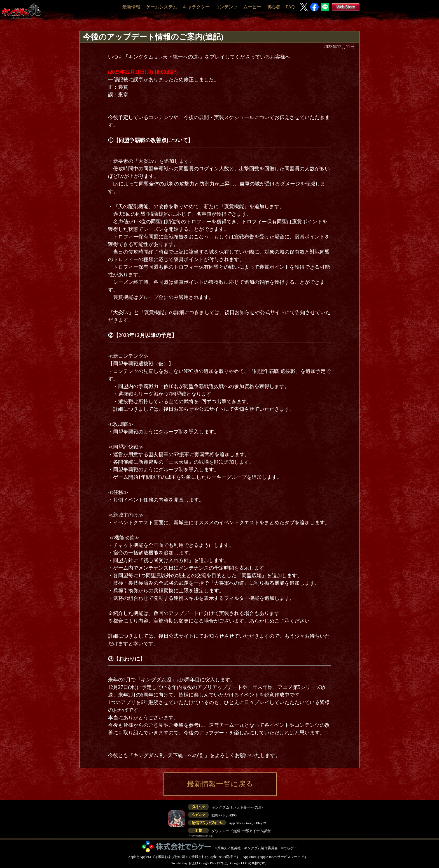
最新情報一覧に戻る (220, 784)
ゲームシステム (162, 7)
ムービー (252, 7)
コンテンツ (226, 7)
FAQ (290, 7)
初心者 (274, 7)
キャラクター (196, 7)
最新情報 (131, 7)
